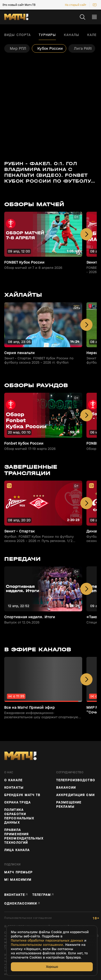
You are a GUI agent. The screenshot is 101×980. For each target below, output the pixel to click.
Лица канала (17, 850)
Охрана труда (17, 802)
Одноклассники (21, 903)
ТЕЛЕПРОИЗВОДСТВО (76, 780)
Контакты (14, 788)
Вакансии (66, 788)
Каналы (72, 35)
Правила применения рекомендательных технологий (24, 836)
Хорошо (52, 967)
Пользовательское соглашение (28, 918)
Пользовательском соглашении (37, 945)
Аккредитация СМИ (75, 795)
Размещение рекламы (69, 805)
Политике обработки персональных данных (47, 941)
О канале (13, 780)
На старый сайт (76, 5)
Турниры (47, 35)
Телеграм (42, 895)
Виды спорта (17, 35)
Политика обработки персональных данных (19, 816)
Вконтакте (15, 895)
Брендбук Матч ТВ (22, 795)
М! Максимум (18, 880)
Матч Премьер (18, 872)
